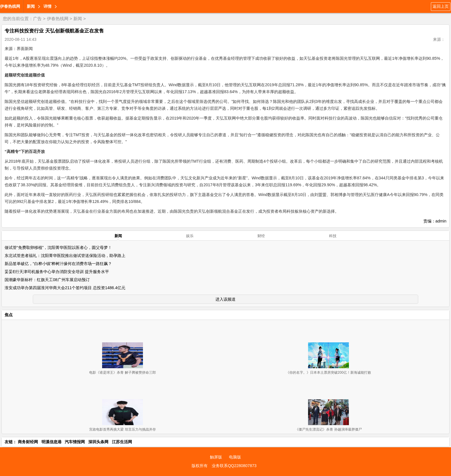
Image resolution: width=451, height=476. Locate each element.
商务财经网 (28, 442)
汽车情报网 (75, 442)
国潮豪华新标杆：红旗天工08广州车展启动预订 (47, 280)
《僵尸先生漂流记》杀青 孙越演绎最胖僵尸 (328, 429)
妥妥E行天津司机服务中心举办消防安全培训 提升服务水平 (57, 272)
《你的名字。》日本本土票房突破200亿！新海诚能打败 (328, 373)
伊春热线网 (10, 6)
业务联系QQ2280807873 (234, 466)
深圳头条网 (98, 442)
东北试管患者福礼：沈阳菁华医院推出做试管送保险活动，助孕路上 (65, 256)
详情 (47, 6)
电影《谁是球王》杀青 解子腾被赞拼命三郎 (122, 373)
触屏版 (216, 457)
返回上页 (441, 6)
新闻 (31, 6)
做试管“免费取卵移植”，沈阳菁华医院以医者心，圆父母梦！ (58, 247)
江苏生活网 (122, 442)
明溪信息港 (51, 442)
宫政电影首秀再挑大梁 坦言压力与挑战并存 (122, 429)
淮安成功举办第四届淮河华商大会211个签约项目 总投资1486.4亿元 (65, 288)
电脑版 (235, 457)
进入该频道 (225, 299)
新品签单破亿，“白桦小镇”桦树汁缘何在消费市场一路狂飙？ (58, 264)
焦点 (9, 315)
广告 (37, 19)
